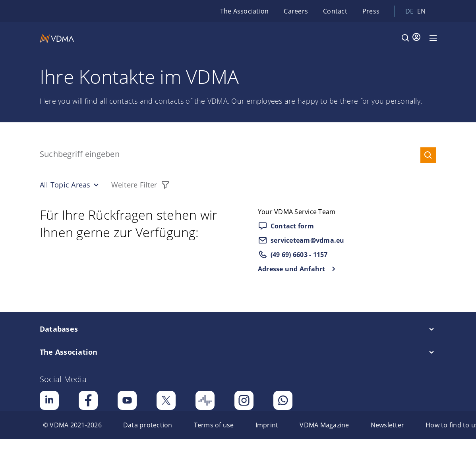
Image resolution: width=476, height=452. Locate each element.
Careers (296, 11)
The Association (245, 11)
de (410, 11)
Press (371, 11)
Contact (335, 11)
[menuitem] (72, 425)
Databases (59, 329)
